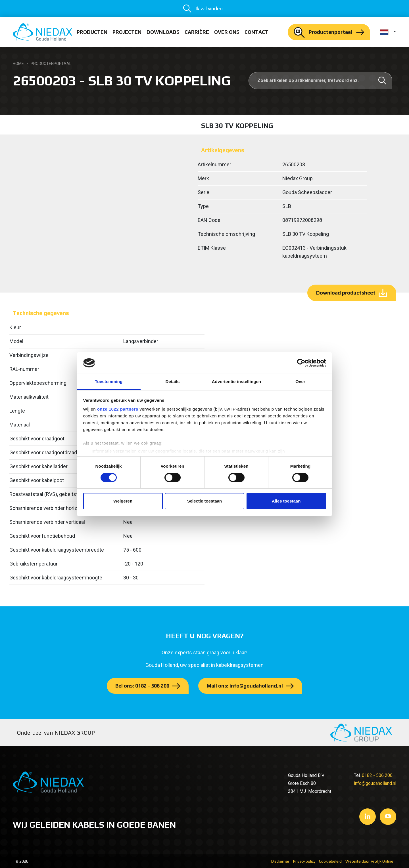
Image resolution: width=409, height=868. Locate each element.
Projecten (127, 32)
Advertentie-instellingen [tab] (236, 382)
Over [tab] (300, 382)
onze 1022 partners (118, 409)
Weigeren (123, 501)
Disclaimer (280, 861)
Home (18, 64)
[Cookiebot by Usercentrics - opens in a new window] (301, 363)
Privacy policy (304, 861)
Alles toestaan (286, 501)
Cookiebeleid (330, 861)
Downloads (163, 32)
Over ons (227, 32)
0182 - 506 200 (377, 775)
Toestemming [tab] (109, 382)
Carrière (197, 32)
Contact (256, 32)
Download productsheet (346, 293)
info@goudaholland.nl (375, 783)
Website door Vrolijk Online (369, 861)
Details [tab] (173, 382)
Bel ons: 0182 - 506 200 (142, 686)
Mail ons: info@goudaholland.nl (245, 686)
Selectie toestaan (205, 501)
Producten (92, 32)
